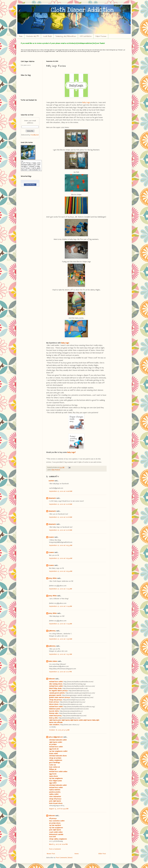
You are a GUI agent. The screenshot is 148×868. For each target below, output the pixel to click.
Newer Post (51, 854)
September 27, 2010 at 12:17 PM (60, 672)
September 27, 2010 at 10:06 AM (61, 491)
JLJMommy (52, 631)
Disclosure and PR (33, 36)
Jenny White (53, 578)
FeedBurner (35, 135)
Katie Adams (53, 661)
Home (21, 36)
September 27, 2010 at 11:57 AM (61, 654)
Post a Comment (55, 849)
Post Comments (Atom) (64, 858)
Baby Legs (86, 102)
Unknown (52, 679)
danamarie (52, 498)
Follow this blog (30, 187)
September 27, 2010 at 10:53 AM (61, 545)
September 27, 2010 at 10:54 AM (61, 558)
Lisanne (51, 537)
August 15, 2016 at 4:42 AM (59, 809)
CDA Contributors (86, 36)
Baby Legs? (71, 452)
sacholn (51, 481)
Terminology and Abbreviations (66, 36)
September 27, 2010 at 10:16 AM (61, 504)
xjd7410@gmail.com (56, 737)
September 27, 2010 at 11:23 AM (61, 589)
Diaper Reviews (101, 36)
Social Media (47, 36)
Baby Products (56, 470)
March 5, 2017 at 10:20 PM (58, 844)
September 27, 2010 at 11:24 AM (61, 606)
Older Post (102, 854)
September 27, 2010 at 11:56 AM (61, 639)
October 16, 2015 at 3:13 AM (59, 730)
